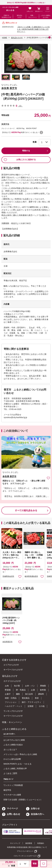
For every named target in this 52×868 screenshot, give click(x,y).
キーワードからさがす (13, 670)
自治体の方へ (35, 814)
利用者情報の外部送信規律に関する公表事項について (27, 847)
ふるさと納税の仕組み (13, 745)
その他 (42, 706)
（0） (20, 106)
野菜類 (8, 690)
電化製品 (26, 698)
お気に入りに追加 (48, 478)
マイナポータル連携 (12, 795)
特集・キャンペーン (33, 16)
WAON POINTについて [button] (41, 132)
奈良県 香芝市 (9, 88)
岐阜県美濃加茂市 (31, 576)
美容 (37, 698)
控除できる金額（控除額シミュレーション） (23, 800)
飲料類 (43, 690)
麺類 (18, 694)
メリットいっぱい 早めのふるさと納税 (20, 754)
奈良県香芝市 (7, 642)
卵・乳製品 (21, 690)
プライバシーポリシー (25, 851)
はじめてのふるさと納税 (14, 740)
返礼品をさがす (20, 16)
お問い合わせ (11, 814)
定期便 (31, 706)
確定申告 (7, 790)
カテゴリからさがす (12, 681)
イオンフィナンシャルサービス (25, 856)
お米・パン (30, 686)
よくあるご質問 (10, 773)
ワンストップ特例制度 (13, 785)
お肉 (7, 686)
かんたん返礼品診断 (12, 759)
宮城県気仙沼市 (8, 576)
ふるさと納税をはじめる (46, 16)
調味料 (41, 694)
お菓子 (8, 694)
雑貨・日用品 (11, 698)
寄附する (26, 151)
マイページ (10, 808)
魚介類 (17, 686)
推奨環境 (29, 843)
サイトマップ (15, 843)
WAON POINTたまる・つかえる (17, 764)
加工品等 (29, 694)
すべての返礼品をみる (26, 510)
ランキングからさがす (13, 711)
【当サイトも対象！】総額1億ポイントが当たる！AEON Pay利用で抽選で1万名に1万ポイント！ (33, 29)
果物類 (43, 686)
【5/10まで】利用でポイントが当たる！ (26, 3)
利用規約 (41, 843)
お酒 (33, 690)
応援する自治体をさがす (7, 16)
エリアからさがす (11, 665)
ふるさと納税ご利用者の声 (15, 769)
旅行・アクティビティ (31, 702)
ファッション (11, 702)
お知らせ (33, 808)
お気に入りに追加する (20, 160)
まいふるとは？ (10, 749)
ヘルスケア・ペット (14, 706)
